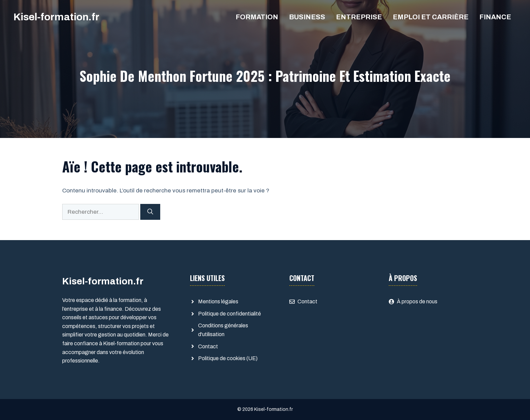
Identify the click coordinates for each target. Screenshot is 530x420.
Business (307, 17)
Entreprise (359, 17)
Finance (495, 17)
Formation (257, 17)
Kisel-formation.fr (56, 17)
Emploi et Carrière (431, 17)
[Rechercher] (150, 212)
